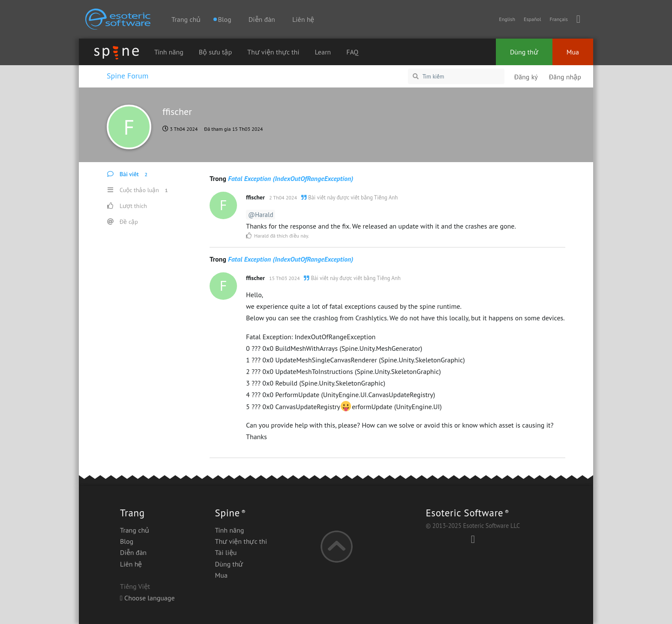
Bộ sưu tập (215, 52)
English (507, 19)
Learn (323, 52)
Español (532, 19)
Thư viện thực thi (273, 52)
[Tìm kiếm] (456, 76)
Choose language (147, 598)
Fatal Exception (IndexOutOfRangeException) (291, 178)
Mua (573, 52)
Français (558, 19)
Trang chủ (186, 19)
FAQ (352, 52)
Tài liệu (226, 552)
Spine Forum (127, 76)
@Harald (261, 215)
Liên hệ (303, 19)
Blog (127, 541)
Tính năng (169, 52)
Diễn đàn (262, 19)
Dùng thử (524, 52)
